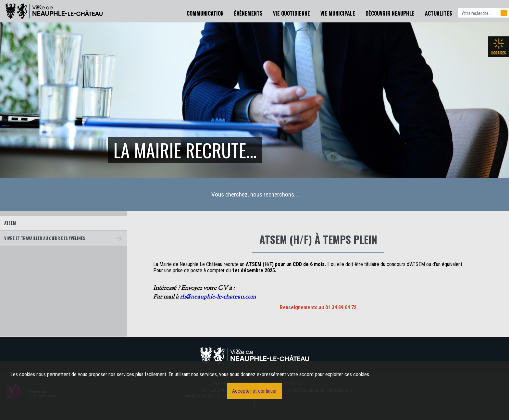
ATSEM (10, 223)
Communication (205, 13)
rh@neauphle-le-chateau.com (218, 297)
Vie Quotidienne (292, 13)
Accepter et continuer (255, 391)
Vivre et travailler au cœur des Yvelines (45, 238)
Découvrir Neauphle (390, 13)
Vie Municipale (338, 13)
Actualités (439, 13)
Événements (248, 13)
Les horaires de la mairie (499, 47)
